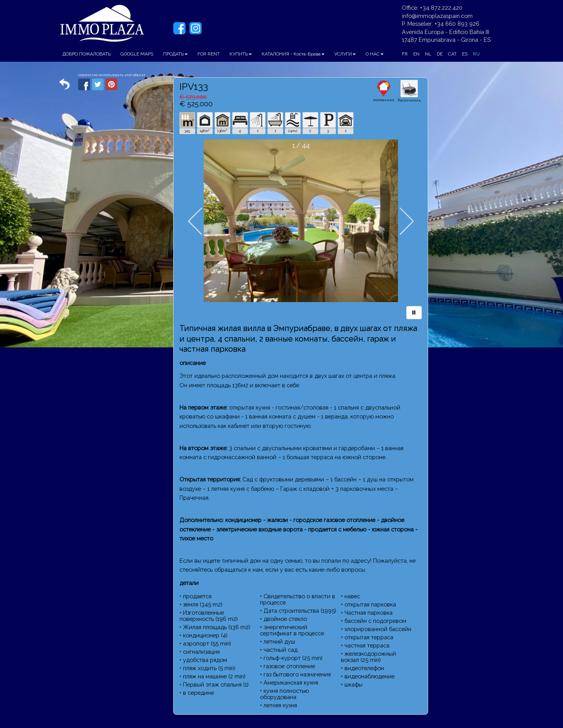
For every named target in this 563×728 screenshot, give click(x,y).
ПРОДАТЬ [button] (175, 54)
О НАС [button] (375, 54)
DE (440, 54)
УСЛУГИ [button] (345, 54)
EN (416, 54)
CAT (452, 54)
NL (428, 54)
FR (405, 54)
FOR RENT (209, 54)
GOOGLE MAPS (137, 54)
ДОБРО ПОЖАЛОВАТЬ (87, 54)
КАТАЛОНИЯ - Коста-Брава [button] (293, 54)
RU (476, 54)
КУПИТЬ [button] (241, 54)
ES (465, 54)
